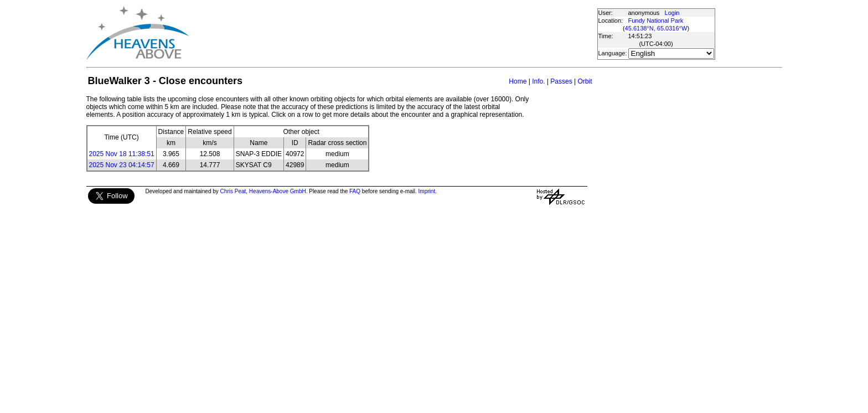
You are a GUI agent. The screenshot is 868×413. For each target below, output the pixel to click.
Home (518, 81)
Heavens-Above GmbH (278, 191)
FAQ (355, 191)
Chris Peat (233, 191)
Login (672, 13)
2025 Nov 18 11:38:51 (122, 154)
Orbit (585, 81)
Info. (538, 81)
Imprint (427, 191)
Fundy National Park (656, 20)
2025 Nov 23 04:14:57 (122, 165)
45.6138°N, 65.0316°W (656, 28)
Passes (561, 81)
